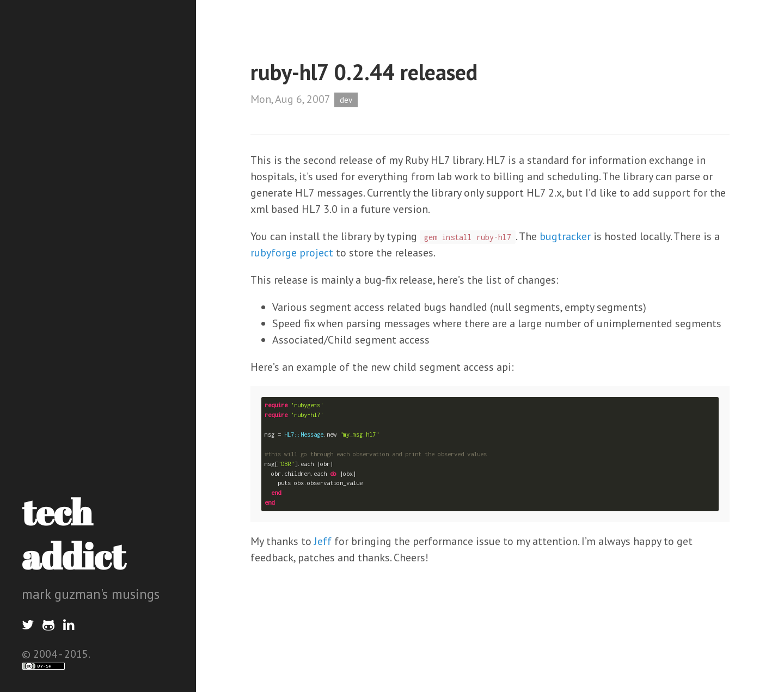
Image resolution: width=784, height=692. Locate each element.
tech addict (73, 534)
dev (346, 100)
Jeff (323, 541)
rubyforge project (292, 253)
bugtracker (565, 236)
